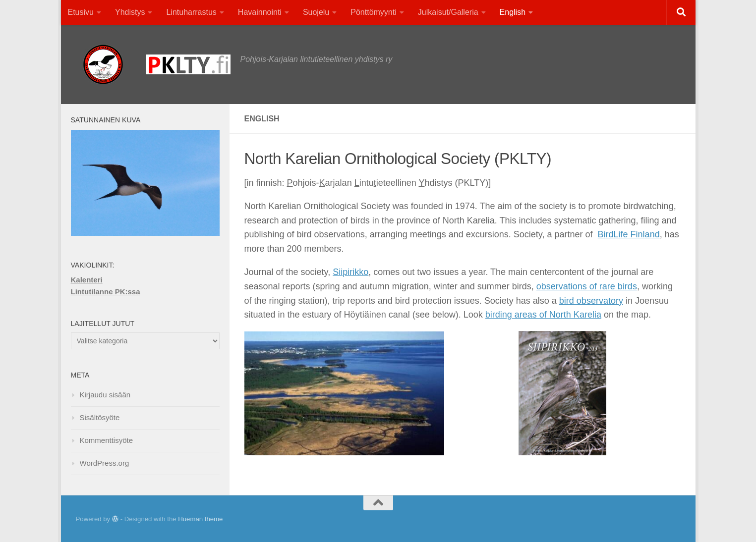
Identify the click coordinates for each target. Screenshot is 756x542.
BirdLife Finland (629, 234)
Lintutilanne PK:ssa (106, 292)
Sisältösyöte (100, 417)
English (513, 12)
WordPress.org (105, 463)
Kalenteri (87, 280)
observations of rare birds (587, 286)
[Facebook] (655, 519)
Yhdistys (130, 12)
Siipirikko (350, 272)
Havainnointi (260, 12)
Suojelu (316, 12)
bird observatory (591, 301)
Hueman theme (200, 519)
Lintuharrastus (191, 12)
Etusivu (81, 12)
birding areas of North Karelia (543, 315)
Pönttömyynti (373, 12)
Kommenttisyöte (107, 440)
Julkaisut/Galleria (448, 12)
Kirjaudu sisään (105, 395)
